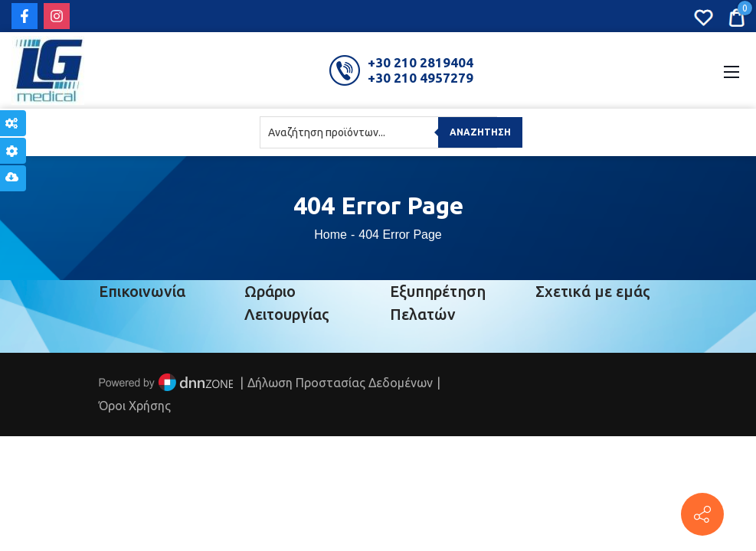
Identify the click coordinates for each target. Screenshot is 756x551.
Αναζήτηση (480, 132)
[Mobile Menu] (731, 70)
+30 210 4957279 (421, 78)
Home (331, 235)
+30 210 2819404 (421, 62)
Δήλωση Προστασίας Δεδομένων (340, 383)
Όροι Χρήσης (135, 406)
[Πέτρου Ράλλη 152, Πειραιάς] (702, 514)
